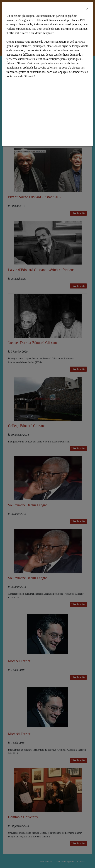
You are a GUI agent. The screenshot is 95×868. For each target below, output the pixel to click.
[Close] (87, 9)
